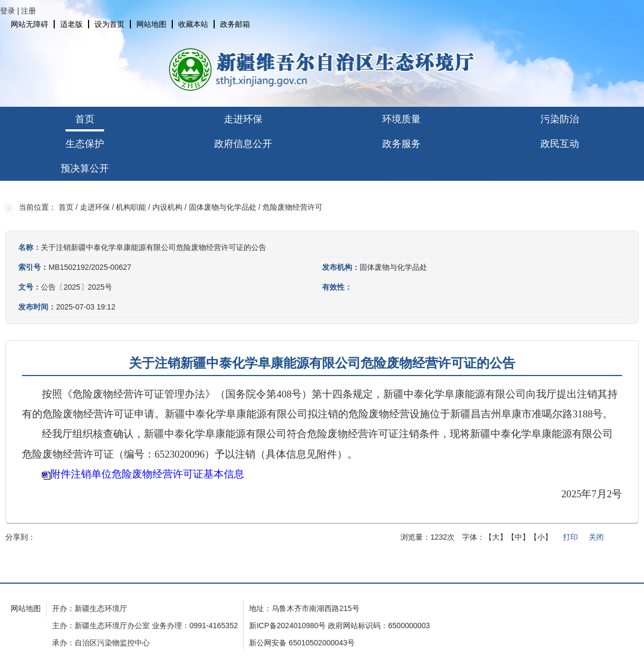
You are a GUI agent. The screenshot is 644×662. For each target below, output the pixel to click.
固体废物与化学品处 (223, 207)
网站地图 (151, 24)
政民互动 (560, 144)
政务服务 (401, 144)
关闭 (596, 537)
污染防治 (560, 119)
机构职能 (131, 207)
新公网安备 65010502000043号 (302, 643)
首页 (85, 119)
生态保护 (85, 144)
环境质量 (401, 119)
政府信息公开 (243, 144)
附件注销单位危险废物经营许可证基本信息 (147, 474)
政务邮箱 (235, 24)
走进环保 (243, 119)
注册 (28, 11)
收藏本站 (193, 24)
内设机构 (167, 207)
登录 (8, 11)
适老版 (71, 24)
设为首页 (109, 24)
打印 (570, 537)
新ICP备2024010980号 (287, 626)
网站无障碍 (30, 24)
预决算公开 (85, 168)
